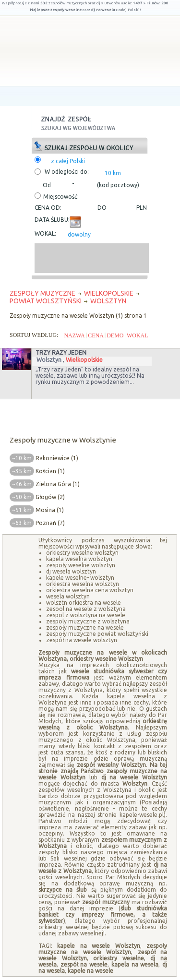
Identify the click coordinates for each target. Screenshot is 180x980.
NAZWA (74, 335)
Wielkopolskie (84, 360)
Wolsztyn (49, 360)
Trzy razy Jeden (61, 353)
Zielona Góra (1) (58, 484)
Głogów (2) (50, 497)
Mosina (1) (50, 510)
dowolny (79, 234)
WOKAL (138, 335)
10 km (113, 173)
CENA (96, 335)
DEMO (115, 335)
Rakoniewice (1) (57, 458)
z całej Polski (68, 161)
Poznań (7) (50, 523)
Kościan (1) (50, 471)
